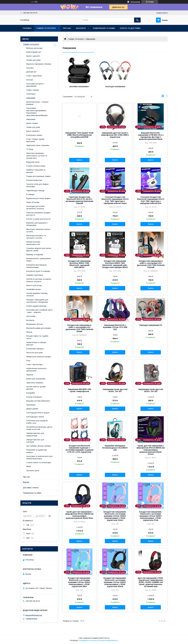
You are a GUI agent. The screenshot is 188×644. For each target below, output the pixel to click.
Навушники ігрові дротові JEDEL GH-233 (151, 390)
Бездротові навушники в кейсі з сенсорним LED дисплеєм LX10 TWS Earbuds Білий (79, 328)
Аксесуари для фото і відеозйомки (35, 85)
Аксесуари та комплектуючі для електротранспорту (39, 457)
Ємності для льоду (34, 285)
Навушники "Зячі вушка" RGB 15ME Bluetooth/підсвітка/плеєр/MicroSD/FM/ (79, 135)
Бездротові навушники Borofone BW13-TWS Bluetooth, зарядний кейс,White (79, 264)
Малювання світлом (34, 324)
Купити (79, 160)
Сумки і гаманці (33, 90)
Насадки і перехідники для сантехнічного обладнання (37, 301)
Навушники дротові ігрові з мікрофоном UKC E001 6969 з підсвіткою (115, 135)
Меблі (29, 466)
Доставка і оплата (31, 488)
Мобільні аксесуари (34, 48)
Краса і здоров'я (33, 56)
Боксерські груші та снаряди (38, 271)
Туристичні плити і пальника (38, 145)
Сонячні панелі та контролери (39, 463)
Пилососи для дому (34, 353)
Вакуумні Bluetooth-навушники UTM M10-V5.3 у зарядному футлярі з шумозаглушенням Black (151, 136)
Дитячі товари (32, 123)
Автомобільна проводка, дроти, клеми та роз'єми (39, 428)
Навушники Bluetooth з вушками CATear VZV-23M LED (115, 327)
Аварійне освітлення (35, 275)
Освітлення (31, 94)
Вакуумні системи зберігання (38, 401)
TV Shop (30, 149)
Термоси (30, 375)
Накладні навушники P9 (151, 325)
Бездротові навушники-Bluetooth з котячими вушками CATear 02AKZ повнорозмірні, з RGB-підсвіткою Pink (151, 516)
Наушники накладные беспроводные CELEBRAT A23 (115, 448)
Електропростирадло (35, 349)
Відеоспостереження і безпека (39, 64)
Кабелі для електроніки (36, 379)
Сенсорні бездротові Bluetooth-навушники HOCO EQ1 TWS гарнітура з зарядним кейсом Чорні (115, 200)
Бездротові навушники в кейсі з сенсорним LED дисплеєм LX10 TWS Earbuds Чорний (151, 264)
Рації (28, 361)
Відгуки (26, 482)
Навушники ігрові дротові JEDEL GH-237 (115, 390)
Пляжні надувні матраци (36, 306)
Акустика (30, 68)
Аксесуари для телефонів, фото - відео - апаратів (39, 311)
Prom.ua (106, 638)
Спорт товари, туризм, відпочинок (35, 140)
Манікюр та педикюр (35, 255)
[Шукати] (137, 20)
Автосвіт (30, 80)
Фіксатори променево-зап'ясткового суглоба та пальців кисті (37, 156)
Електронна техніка (34, 135)
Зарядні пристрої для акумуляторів (35, 434)
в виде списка (166, 97)
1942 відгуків (135, 2)
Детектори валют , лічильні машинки (37, 103)
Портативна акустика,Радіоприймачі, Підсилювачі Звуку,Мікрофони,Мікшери (37, 112)
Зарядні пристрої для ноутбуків (35, 441)
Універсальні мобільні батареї (39, 357)
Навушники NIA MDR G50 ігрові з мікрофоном (79, 390)
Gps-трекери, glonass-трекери (39, 446)
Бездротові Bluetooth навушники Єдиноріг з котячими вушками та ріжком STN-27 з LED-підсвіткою (79, 449)
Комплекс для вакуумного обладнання (37, 224)
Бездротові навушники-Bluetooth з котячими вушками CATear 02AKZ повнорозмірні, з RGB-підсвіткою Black (115, 582)
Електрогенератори (34, 180)
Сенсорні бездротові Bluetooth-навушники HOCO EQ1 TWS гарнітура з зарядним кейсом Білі (151, 200)
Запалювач (31, 405)
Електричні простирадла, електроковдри (37, 266)
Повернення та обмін (104, 28)
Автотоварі (31, 316)
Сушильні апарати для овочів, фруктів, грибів (39, 249)
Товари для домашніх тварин (38, 176)
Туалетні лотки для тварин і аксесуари (38, 185)
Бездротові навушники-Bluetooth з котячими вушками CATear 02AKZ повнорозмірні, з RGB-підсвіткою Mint (79, 582)
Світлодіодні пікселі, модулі (38, 413)
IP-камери (30, 194)
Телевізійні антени (33, 289)
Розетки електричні (34, 397)
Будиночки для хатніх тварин (38, 198)
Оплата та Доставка (130, 28)
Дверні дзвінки (32, 409)
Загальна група (33, 470)
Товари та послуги (46, 28)
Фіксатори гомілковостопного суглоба (38, 230)
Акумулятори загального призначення (36, 370)
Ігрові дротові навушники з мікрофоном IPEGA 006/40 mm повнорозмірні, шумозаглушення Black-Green (151, 450)
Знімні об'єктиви (33, 202)
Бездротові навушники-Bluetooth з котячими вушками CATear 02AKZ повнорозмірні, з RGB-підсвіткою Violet (115, 516)
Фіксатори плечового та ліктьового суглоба (36, 237)
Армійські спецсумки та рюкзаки (36, 171)
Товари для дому (33, 60)
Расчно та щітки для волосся (38, 219)
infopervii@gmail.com (34, 615)
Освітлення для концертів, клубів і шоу (37, 422)
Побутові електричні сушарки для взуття (38, 214)
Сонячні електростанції (36, 166)
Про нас (67, 28)
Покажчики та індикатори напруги (37, 451)
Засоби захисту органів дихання (36, 388)
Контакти (81, 28)
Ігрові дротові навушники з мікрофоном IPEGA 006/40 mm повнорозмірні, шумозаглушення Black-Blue (79, 515)
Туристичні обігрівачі (35, 383)
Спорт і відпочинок (34, 76)
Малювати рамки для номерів (39, 328)
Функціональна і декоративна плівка (38, 260)
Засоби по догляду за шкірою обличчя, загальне (39, 280)
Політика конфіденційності (108, 640)
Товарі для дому (33, 127)
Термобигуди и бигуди (35, 191)
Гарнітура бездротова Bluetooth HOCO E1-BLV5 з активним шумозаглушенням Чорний (79, 200)
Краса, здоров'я (33, 131)
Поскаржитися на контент (88, 640)
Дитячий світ (31, 72)
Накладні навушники (115, 87)
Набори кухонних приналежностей (33, 243)
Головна (27, 28)
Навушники (31, 98)
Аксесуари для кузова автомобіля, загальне (35, 207)
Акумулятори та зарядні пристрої (36, 344)
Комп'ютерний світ (34, 52)
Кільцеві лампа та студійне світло (37, 337)
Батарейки (31, 393)
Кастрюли (30, 320)
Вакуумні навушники (79, 87)
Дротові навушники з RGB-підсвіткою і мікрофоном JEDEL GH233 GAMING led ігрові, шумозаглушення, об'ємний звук (151, 582)
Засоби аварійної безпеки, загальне (37, 294)
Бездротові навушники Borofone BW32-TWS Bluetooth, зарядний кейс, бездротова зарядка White (115, 264)
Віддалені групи (33, 162)
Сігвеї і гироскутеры (34, 364)
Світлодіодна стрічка (35, 417)
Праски (29, 332)
